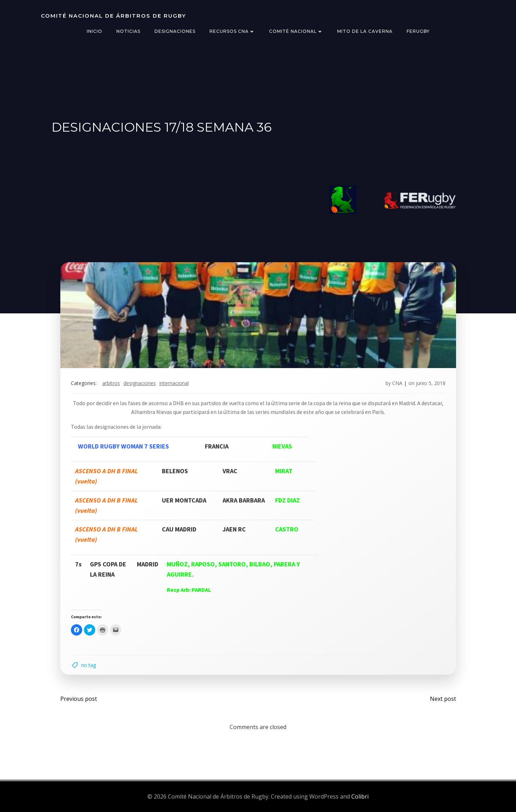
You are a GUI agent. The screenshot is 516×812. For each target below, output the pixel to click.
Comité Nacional (296, 31)
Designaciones (175, 31)
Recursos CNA (232, 31)
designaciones (140, 383)
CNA (397, 383)
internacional (174, 383)
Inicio (95, 31)
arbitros (111, 383)
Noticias (128, 31)
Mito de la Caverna (365, 31)
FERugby (418, 31)
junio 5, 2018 (431, 383)
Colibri (360, 796)
